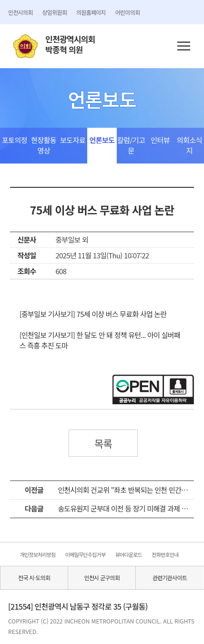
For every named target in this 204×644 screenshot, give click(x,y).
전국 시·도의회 (34, 578)
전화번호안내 (165, 554)
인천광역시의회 (70, 45)
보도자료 (73, 140)
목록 (103, 443)
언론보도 (102, 140)
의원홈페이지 (91, 12)
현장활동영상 (44, 145)
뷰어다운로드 (129, 554)
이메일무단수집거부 (85, 554)
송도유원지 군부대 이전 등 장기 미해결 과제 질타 (126, 508)
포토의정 (15, 140)
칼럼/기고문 (131, 145)
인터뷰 (160, 140)
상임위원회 (55, 12)
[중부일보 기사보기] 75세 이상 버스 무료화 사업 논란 (93, 314)
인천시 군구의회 (102, 578)
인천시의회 (20, 12)
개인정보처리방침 (37, 554)
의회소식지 (189, 145)
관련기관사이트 (170, 578)
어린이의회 (127, 12)
